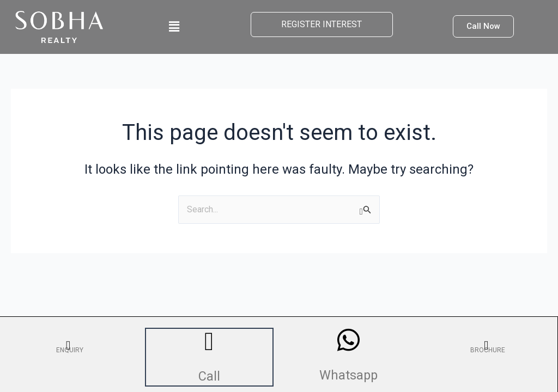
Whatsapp (349, 373)
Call (210, 375)
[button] (174, 27)
